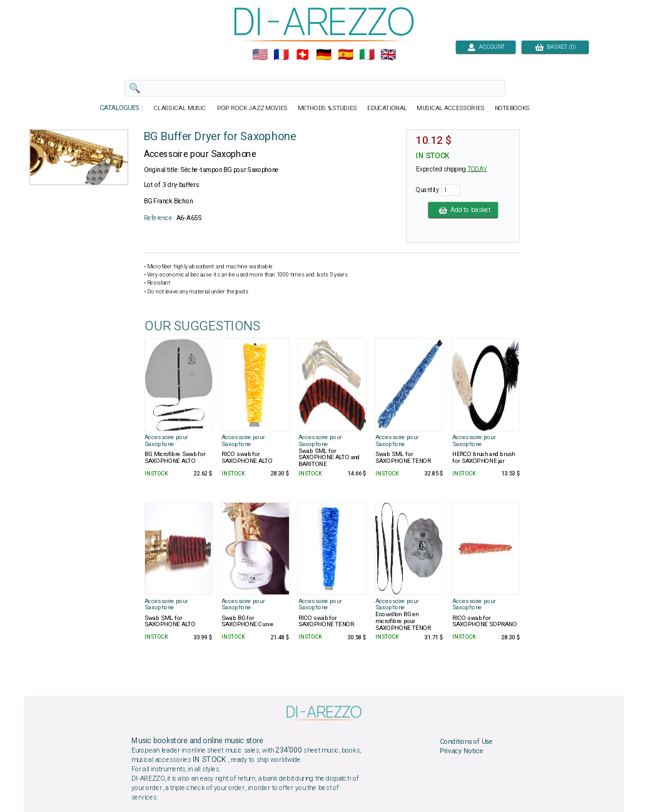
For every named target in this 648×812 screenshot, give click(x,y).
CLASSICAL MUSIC (180, 108)
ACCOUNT (486, 47)
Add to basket (463, 210)
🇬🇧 (388, 55)
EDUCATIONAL (387, 108)
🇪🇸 (346, 55)
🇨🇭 (302, 55)
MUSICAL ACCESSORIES (451, 108)
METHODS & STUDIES (327, 108)
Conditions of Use (466, 741)
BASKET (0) (555, 47)
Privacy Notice (462, 751)
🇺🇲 (260, 55)
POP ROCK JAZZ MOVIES (252, 108)
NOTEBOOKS (512, 108)
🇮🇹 (367, 55)
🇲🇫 (281, 55)
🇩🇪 (324, 55)
